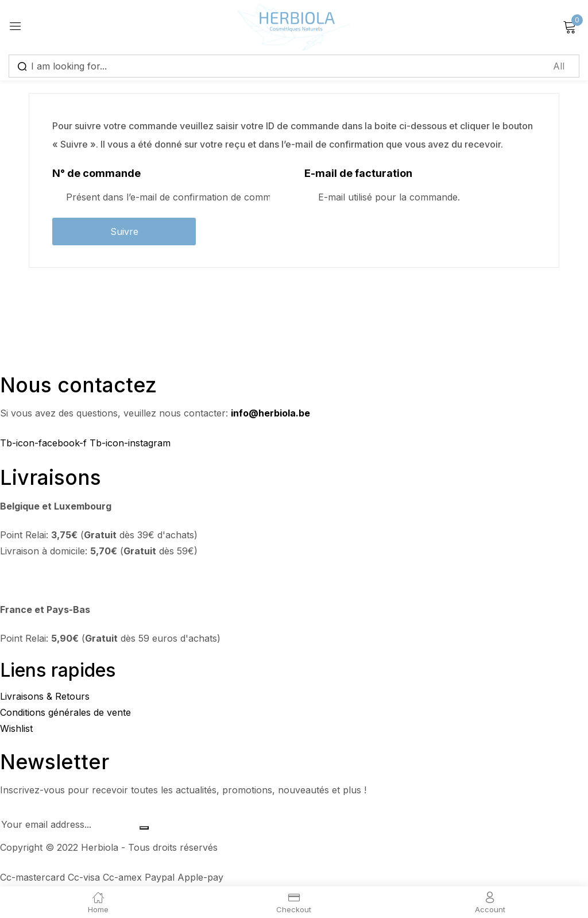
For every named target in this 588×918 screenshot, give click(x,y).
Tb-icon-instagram (130, 443)
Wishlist (16, 728)
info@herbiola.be (270, 413)
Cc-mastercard (34, 877)
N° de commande (96, 173)
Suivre (124, 232)
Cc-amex (124, 877)
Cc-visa (85, 877)
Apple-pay (200, 877)
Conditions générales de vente (65, 712)
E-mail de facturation (358, 173)
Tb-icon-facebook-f (45, 443)
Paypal (161, 877)
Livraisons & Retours (45, 696)
